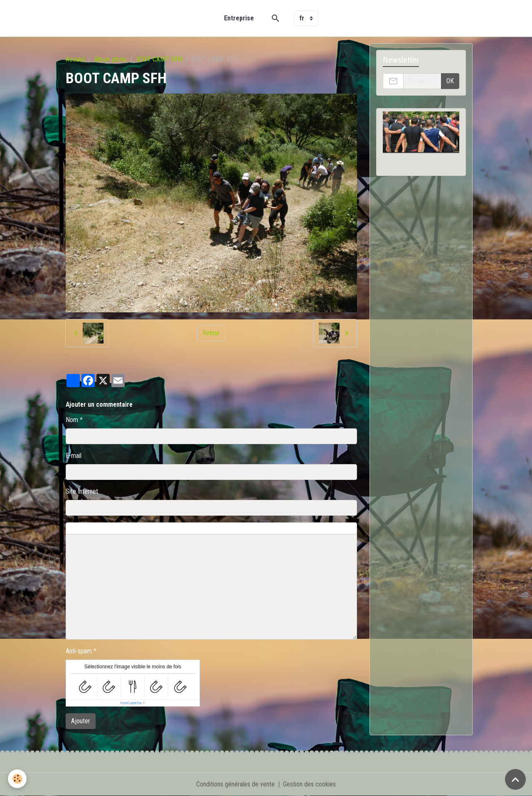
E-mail (74, 456)
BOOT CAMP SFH (159, 59)
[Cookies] (18, 779)
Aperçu (255, 529)
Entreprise (239, 18)
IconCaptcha (131, 703)
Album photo (110, 59)
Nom (72, 420)
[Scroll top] (515, 779)
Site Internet (82, 491)
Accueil (75, 59)
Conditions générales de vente (235, 784)
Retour (211, 333)
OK (450, 81)
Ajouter (81, 721)
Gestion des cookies (309, 784)
